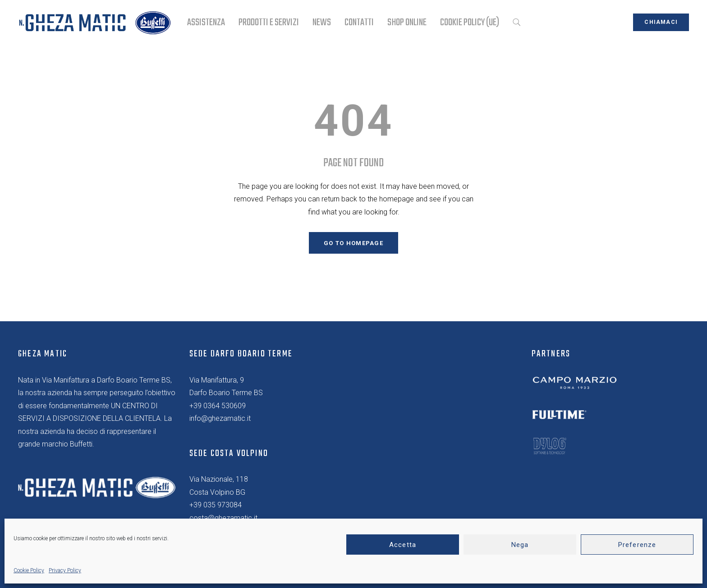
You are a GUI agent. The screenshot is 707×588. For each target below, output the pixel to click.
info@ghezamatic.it (220, 418)
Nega (520, 545)
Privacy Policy (65, 570)
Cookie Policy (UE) (470, 23)
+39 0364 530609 (218, 406)
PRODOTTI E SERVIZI (269, 23)
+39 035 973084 (216, 505)
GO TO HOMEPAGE (353, 243)
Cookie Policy (29, 570)
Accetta (403, 545)
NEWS (322, 23)
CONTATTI (359, 23)
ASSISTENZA (206, 23)
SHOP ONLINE (407, 23)
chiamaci (661, 22)
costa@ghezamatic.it (223, 518)
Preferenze (637, 545)
